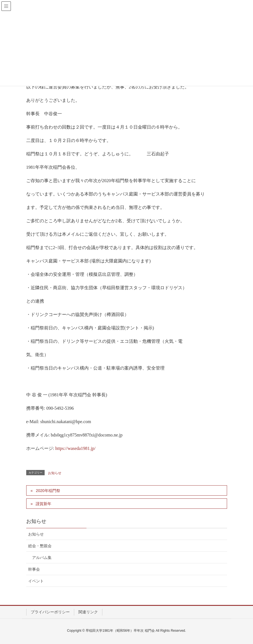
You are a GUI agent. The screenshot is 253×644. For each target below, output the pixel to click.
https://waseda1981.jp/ (75, 448)
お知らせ (55, 473)
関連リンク (88, 612)
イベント (36, 581)
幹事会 (34, 569)
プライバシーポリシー (50, 612)
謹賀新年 (44, 504)
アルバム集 (42, 558)
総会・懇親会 (40, 546)
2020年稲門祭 (48, 491)
